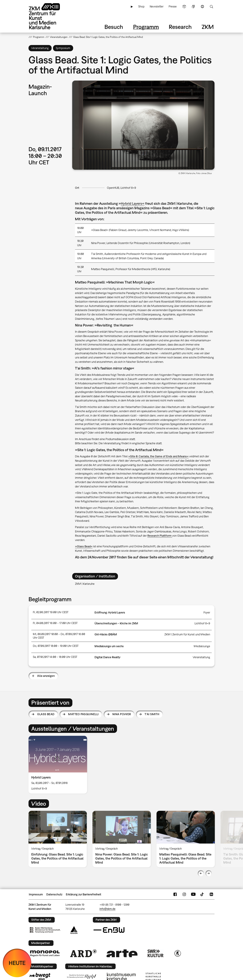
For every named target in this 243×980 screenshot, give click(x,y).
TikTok (202, 894)
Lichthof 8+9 (202, 623)
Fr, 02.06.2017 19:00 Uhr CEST (51, 612)
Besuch (114, 27)
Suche (211, 7)
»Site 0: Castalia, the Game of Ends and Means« (158, 456)
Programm (146, 27)
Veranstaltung (201, 657)
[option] (59, 765)
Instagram (184, 894)
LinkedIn (211, 894)
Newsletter (157, 6)
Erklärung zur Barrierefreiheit (84, 894)
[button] (143, 125)
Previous (201, 873)
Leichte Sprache (184, 7)
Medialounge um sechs (109, 646)
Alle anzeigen (46, 676)
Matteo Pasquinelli (83, 714)
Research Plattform (160, 536)
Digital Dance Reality (108, 657)
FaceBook (175, 894)
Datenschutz (54, 894)
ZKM (208, 27)
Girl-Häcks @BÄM (106, 634)
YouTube (193, 894)
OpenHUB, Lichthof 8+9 (122, 188)
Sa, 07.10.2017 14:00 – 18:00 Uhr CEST (55, 657)
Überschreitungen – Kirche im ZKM (116, 623)
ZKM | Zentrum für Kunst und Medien (187, 634)
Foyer (207, 612)
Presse (173, 6)
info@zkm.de (107, 909)
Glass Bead (46, 714)
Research (180, 27)
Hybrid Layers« (133, 203)
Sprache (202, 7)
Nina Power (122, 714)
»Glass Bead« (84, 546)
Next (209, 873)
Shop (141, 6)
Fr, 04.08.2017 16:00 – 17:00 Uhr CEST (55, 623)
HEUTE (17, 963)
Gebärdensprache (193, 7)
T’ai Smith (152, 714)
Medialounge (202, 646)
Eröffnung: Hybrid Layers (110, 612)
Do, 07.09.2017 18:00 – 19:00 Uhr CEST (56, 646)
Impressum (36, 894)
